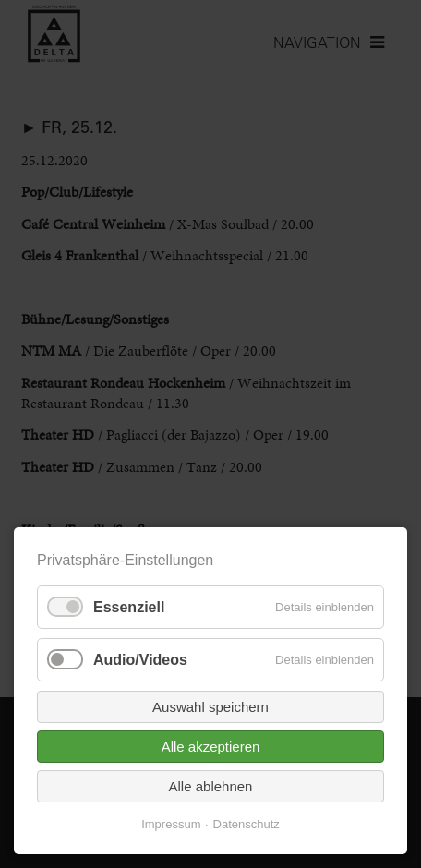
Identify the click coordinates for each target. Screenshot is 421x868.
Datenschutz (247, 824)
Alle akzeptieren (211, 747)
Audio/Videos (140, 660)
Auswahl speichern (210, 707)
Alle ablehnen (211, 786)
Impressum (171, 824)
